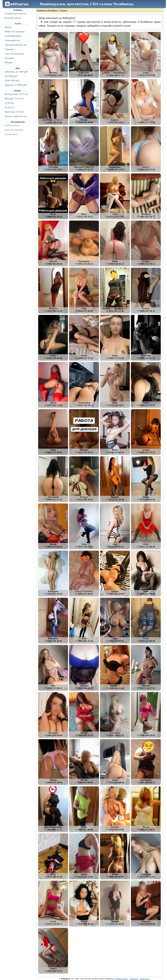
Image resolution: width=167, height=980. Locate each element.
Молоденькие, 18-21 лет (16, 94)
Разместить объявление (14, 130)
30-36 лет (9, 107)
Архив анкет (144, 979)
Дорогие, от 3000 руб (16, 85)
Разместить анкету (12, 125)
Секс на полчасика (14, 54)
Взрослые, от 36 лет (14, 112)
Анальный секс (13, 40)
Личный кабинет (11, 134)
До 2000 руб (11, 76)
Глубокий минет (13, 36)
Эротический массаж (16, 45)
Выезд (8, 27)
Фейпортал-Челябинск (47, 10)
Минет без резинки (15, 32)
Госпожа (9, 58)
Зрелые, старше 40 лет (16, 116)
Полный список (13, 18)
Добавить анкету (121, 979)
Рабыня (9, 63)
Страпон (9, 49)
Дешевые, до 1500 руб (16, 72)
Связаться (134, 979)
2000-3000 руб (12, 81)
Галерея (64, 10)
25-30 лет (9, 103)
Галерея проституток (16, 14)
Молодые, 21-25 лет (14, 99)
